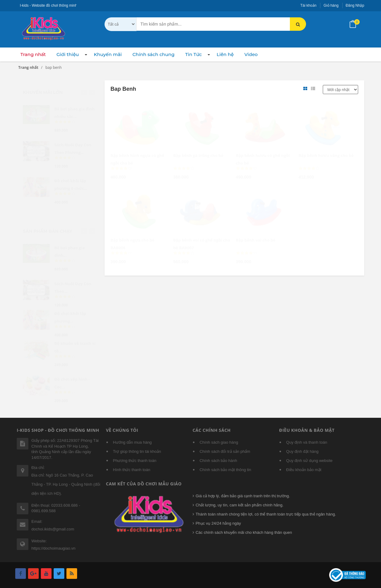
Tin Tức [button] (194, 54)
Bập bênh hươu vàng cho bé (326, 150)
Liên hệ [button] (225, 54)
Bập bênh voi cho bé (256, 234)
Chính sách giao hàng (219, 442)
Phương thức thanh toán (135, 461)
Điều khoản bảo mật (304, 470)
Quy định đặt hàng (302, 451)
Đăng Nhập (355, 5)
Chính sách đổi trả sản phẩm (225, 451)
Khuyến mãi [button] (108, 54)
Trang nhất (33, 54)
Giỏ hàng (331, 5)
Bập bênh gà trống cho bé (198, 150)
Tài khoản (308, 5)
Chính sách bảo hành (218, 461)
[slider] (121, 163)
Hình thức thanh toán (132, 470)
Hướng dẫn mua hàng (132, 442)
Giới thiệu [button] (68, 54)
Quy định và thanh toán (307, 442)
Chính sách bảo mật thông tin (225, 470)
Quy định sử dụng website (309, 461)
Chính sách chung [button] (153, 54)
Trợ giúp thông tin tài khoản (137, 451)
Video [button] (251, 54)
